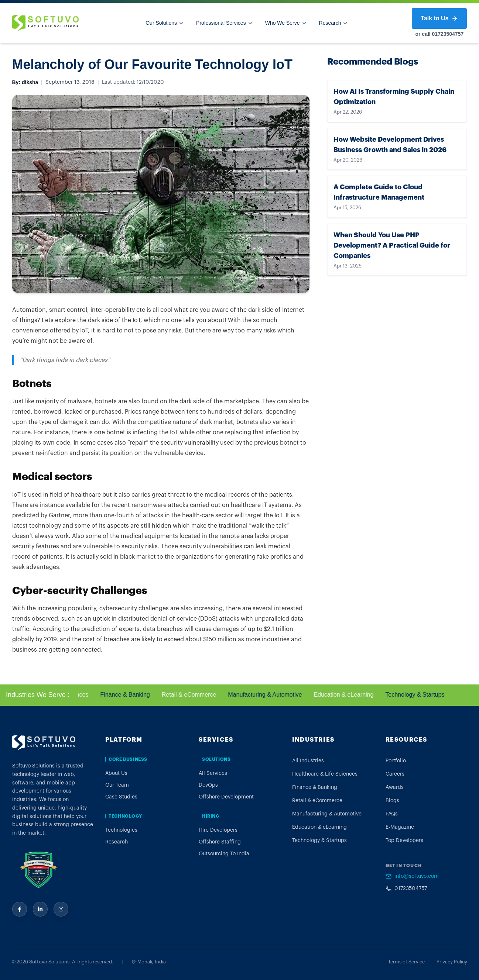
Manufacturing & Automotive (267, 695)
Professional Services (225, 23)
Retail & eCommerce (191, 695)
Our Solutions (165, 23)
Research (334, 23)
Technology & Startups (417, 695)
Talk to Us (439, 18)
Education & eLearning (346, 695)
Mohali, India (149, 962)
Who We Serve (286, 23)
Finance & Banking (127, 695)
